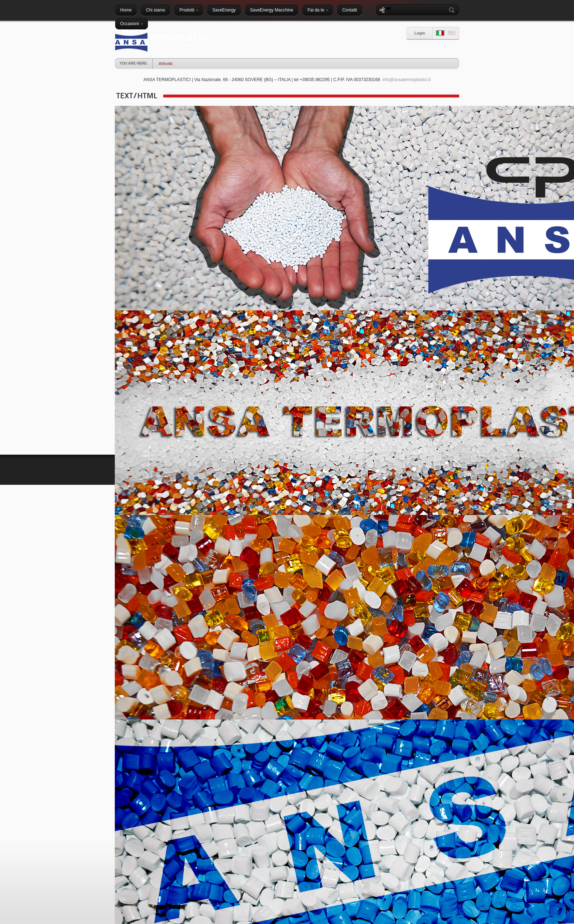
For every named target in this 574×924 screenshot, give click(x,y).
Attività (165, 64)
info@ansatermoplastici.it (406, 80)
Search (453, 10)
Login (420, 33)
